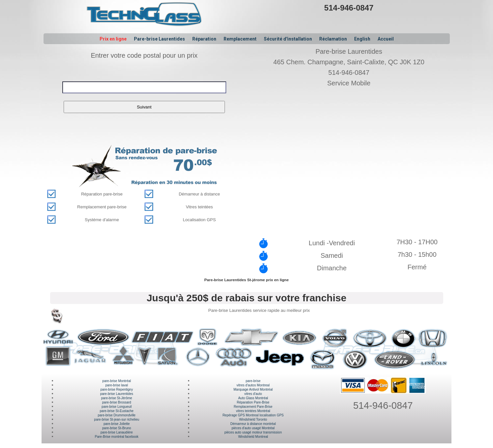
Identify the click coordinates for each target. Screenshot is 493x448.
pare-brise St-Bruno (117, 428)
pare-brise (253, 381)
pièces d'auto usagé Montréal (253, 428)
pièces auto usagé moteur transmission (253, 432)
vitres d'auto (253, 394)
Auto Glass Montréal (253, 398)
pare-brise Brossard (117, 402)
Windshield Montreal (253, 437)
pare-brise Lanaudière (117, 432)
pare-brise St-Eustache (117, 411)
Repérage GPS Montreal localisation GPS (253, 415)
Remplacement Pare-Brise (253, 407)
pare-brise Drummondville (116, 415)
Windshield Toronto (253, 419)
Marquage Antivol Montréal (253, 389)
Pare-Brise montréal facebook (117, 437)
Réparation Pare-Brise (253, 402)
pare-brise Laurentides (117, 394)
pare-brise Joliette (117, 424)
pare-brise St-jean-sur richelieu (117, 419)
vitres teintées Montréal (253, 411)
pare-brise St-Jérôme (117, 398)
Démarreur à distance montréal (253, 424)
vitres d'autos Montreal (253, 385)
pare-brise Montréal (117, 381)
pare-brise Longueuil (117, 407)
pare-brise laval (117, 385)
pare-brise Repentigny (117, 389)
